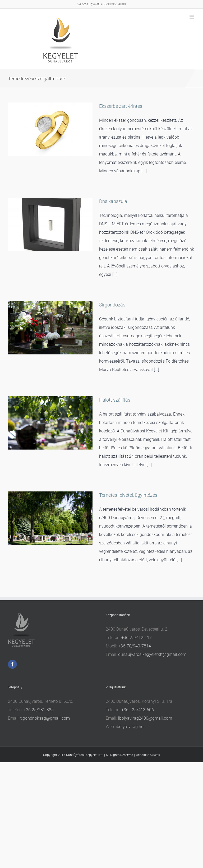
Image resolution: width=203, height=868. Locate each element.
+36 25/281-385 (39, 710)
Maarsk (155, 755)
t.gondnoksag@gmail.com (45, 718)
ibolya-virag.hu (130, 727)
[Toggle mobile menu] (192, 17)
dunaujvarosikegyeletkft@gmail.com (152, 654)
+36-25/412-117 (137, 638)
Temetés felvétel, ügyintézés (128, 495)
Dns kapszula (113, 201)
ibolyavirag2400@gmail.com (145, 718)
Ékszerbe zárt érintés (121, 106)
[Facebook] (12, 664)
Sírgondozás (112, 305)
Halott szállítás (115, 400)
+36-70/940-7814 (135, 646)
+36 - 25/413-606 (138, 710)
